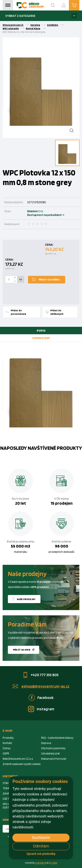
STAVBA (7, 783)
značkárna (41, 863)
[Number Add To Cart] (9, 280)
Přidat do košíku (49, 280)
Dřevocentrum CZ (13, 25)
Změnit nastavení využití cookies (22, 764)
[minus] (15, 281)
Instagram (45, 709)
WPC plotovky (11, 28)
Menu (8, 5)
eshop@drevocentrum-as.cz (45, 686)
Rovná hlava (33, 28)
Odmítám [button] (41, 846)
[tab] (41, 331)
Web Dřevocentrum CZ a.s (18, 759)
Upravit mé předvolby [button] (41, 854)
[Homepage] (30, 5)
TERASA (8, 788)
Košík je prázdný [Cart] (79, 5)
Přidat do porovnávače (18, 312)
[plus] (15, 278)
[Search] (53, 5)
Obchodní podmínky (53, 748)
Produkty (8, 738)
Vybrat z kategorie (20, 16)
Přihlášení (67, 3)
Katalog (35, 25)
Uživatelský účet (50, 753)
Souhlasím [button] (41, 837)
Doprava (46, 743)
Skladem (33, 213)
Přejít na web (22, 650)
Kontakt (7, 743)
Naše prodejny (26, 599)
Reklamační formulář (54, 759)
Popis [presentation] (41, 330)
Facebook (45, 697)
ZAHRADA (53, 25)
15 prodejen (62, 503)
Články (7, 748)
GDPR (6, 753)
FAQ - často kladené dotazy (57, 738)
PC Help (53, 863)
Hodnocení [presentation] (41, 338)
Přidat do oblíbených (57, 312)
